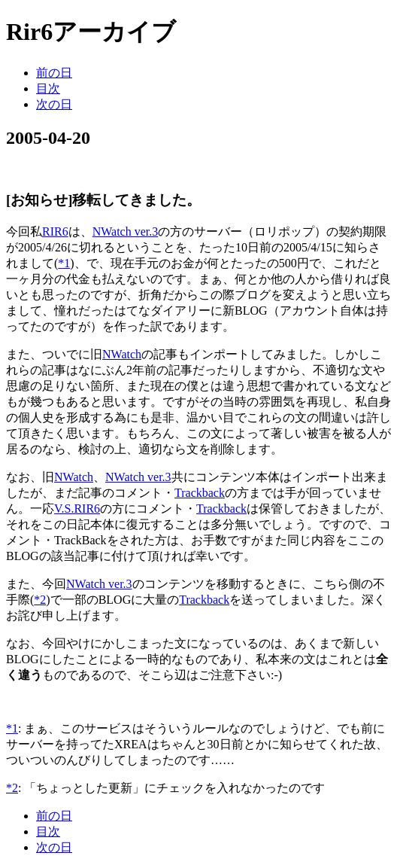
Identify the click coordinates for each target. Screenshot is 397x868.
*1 (64, 263)
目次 (48, 88)
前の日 (54, 73)
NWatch (122, 354)
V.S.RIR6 (77, 509)
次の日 (54, 104)
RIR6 (55, 231)
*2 (40, 600)
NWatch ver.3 (126, 231)
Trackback (200, 493)
